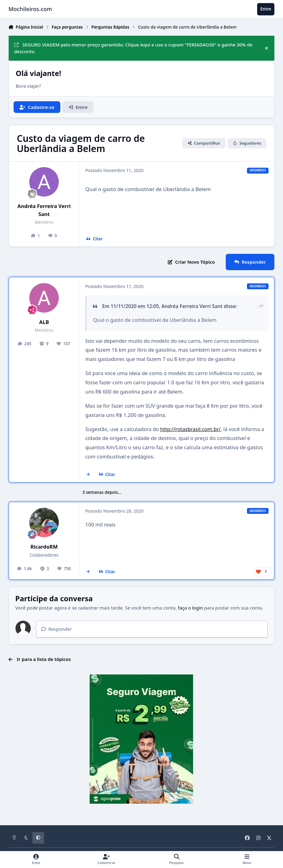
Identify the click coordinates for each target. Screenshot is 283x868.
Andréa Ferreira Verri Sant (44, 210)
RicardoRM (44, 547)
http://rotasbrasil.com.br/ (190, 429)
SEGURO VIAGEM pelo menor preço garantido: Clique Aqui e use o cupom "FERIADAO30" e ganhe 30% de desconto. (133, 48)
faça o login (190, 608)
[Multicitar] (89, 474)
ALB (44, 322)
